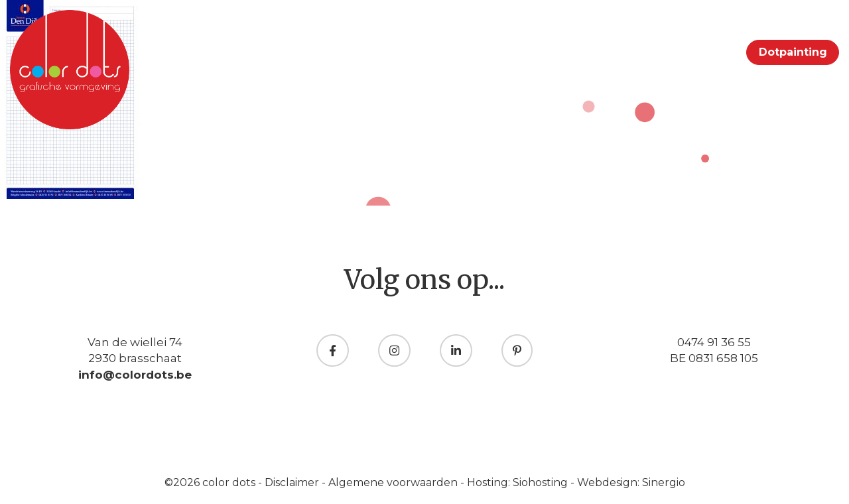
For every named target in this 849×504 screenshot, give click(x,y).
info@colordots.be (135, 375)
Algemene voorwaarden (394, 482)
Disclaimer (293, 482)
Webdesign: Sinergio (631, 482)
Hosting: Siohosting (519, 482)
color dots (230, 482)
